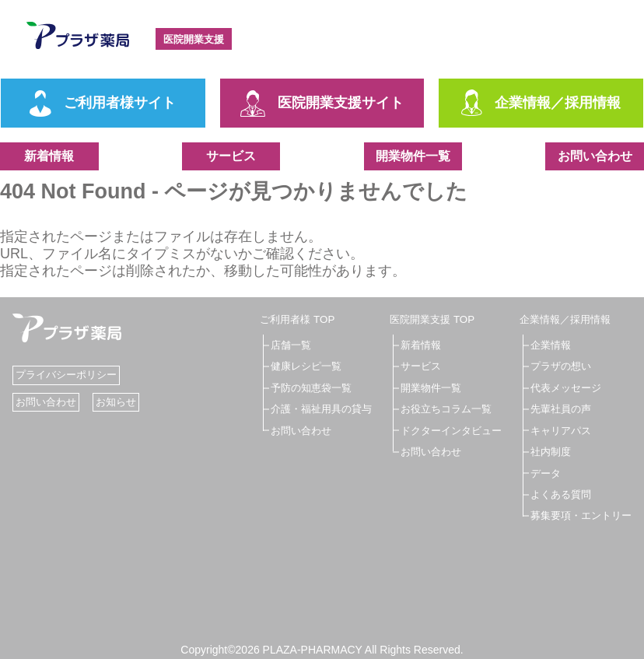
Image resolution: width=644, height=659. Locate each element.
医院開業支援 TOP (431, 319)
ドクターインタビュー (451, 429)
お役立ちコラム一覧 (446, 408)
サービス (231, 156)
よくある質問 (555, 492)
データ (539, 471)
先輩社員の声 (555, 408)
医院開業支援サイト (322, 103)
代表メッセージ (561, 387)
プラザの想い (555, 366)
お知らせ (122, 401)
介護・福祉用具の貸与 (325, 408)
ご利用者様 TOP (299, 319)
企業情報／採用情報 (541, 103)
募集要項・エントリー (577, 514)
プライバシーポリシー (70, 374)
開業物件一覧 (413, 156)
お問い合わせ (595, 156)
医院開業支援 (202, 39)
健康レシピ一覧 (309, 366)
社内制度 (544, 450)
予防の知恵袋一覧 (314, 387)
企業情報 (544, 345)
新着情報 (49, 156)
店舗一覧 (292, 345)
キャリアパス (555, 429)
